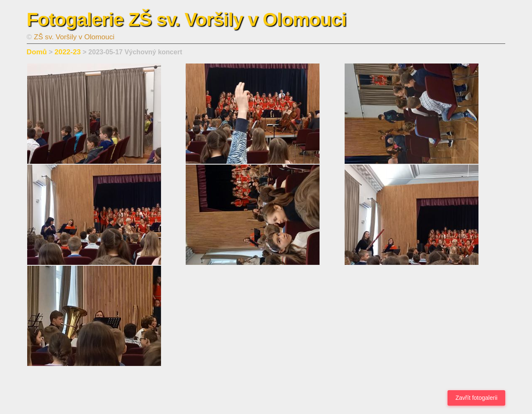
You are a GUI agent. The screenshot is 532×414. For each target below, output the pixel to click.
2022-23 (68, 52)
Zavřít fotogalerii (476, 398)
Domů (37, 52)
